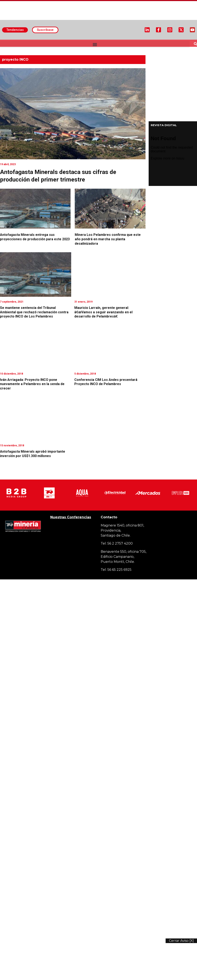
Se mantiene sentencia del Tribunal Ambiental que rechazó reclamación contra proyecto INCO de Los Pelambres (34, 312)
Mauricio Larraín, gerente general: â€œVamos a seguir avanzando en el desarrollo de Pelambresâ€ (103, 312)
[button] (95, 44)
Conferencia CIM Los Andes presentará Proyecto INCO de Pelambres (106, 382)
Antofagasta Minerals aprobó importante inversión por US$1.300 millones (33, 454)
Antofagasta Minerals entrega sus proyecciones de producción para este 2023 (35, 237)
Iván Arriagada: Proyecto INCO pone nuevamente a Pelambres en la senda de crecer (32, 384)
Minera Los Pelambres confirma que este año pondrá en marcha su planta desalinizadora (108, 239)
